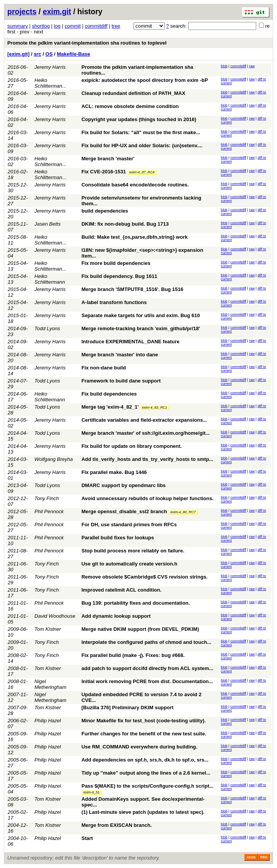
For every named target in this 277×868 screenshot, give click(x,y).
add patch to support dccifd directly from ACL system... (147, 668)
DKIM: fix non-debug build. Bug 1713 (125, 224)
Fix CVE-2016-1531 (104, 172)
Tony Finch (47, 498)
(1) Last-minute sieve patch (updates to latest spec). (143, 812)
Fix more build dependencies (116, 263)
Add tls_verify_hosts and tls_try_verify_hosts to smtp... (147, 459)
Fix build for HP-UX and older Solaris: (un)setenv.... (142, 145)
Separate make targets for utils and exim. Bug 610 (141, 315)
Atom (251, 857)
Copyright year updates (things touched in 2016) (139, 119)
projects (22, 12)
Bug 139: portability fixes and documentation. (136, 603)
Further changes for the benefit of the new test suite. (144, 734)
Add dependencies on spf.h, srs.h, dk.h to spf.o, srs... (145, 760)
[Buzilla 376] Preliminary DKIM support (128, 708)
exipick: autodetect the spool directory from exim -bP (145, 80)
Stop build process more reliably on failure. (133, 551)
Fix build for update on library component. (132, 446)
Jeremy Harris (50, 67)
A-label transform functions (114, 302)
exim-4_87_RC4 (142, 172)
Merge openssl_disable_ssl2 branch (124, 511)
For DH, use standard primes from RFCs (129, 525)
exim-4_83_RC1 (155, 407)
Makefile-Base (74, 54)
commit (73, 26)
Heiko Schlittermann (50, 279)
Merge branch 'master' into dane (120, 355)
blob (224, 66)
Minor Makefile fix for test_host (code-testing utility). (144, 721)
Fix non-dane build (104, 368)
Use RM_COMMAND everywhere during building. (139, 747)
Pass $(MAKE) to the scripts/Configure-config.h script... (148, 786)
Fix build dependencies (109, 394)
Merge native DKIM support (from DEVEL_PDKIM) (140, 629)
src (38, 54)
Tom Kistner (48, 629)
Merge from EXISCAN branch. (117, 825)
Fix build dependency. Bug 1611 (119, 276)
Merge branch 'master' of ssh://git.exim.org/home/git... (146, 433)
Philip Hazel (48, 721)
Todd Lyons (48, 328)
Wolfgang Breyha (54, 459)
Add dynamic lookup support (116, 616)
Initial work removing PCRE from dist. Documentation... (147, 681)
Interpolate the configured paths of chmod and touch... (146, 642)
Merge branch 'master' (108, 159)
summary (18, 26)
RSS (264, 857)
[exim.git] (18, 54)
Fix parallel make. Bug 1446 (114, 472)
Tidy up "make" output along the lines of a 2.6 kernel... (146, 773)
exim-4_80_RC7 (183, 512)
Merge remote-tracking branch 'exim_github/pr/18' (141, 328)
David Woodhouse (55, 616)
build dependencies (105, 211)
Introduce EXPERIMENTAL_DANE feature (131, 342)
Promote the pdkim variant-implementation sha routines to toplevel (87, 43)
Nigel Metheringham (51, 684)
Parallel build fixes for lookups (118, 538)
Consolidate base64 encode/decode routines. (135, 185)
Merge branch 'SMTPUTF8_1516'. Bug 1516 (133, 289)
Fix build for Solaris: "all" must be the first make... (141, 132)
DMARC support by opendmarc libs (124, 485)
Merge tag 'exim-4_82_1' (110, 407)
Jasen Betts (48, 224)
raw (252, 66)
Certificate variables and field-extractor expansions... (144, 420)
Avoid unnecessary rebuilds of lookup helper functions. (148, 498)
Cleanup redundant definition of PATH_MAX (133, 93)
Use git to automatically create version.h (129, 564)
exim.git (57, 12)
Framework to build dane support (121, 381)
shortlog (41, 26)
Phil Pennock (49, 511)
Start (87, 838)
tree (116, 26)
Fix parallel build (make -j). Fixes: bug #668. (133, 655)
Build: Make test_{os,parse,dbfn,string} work (135, 237)
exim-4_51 (92, 792)
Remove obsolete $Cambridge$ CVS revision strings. (145, 577)
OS (49, 54)
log (57, 26)
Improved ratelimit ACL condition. (122, 590)
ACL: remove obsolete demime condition (130, 106)
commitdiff (96, 26)
